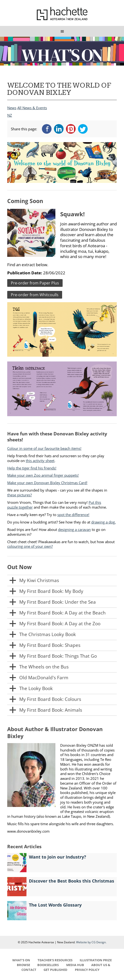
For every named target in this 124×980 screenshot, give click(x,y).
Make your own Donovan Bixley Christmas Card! (47, 483)
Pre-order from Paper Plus (35, 283)
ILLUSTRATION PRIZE (96, 960)
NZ (10, 115)
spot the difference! (73, 515)
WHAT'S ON (21, 960)
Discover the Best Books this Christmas (72, 881)
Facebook (47, 129)
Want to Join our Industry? (58, 857)
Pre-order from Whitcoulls (35, 295)
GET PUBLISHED (55, 970)
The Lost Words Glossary (55, 905)
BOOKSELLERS (48, 965)
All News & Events (32, 108)
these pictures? (20, 495)
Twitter (83, 129)
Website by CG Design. (91, 942)
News (12, 108)
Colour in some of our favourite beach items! (44, 448)
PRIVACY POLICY (87, 970)
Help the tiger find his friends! (32, 468)
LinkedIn (59, 129)
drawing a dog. (104, 522)
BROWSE (23, 965)
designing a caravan (74, 529)
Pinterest (71, 129)
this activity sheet (40, 461)
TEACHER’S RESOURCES (55, 960)
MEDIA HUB (75, 965)
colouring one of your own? (30, 546)
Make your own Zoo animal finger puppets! (43, 475)
